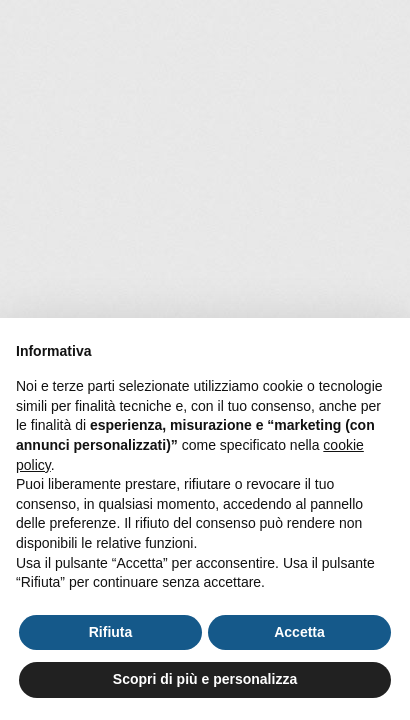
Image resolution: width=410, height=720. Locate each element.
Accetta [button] (299, 632)
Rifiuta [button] (111, 632)
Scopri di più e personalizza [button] (205, 679)
